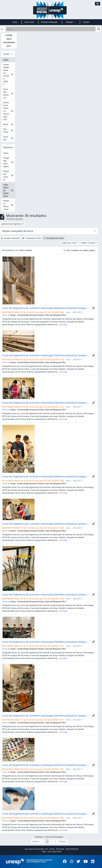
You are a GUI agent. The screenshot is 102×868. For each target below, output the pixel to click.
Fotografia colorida (9, 175)
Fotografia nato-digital (9, 162)
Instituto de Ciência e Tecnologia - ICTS (9, 111)
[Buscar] (51, 29)
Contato (86, 22)
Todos (6, 60)
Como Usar (29, 22)
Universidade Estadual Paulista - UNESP (9, 74)
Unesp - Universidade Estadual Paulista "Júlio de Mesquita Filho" (38, 315)
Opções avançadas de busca (18, 231)
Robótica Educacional (9, 205)
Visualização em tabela (54, 238)
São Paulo (9, 131)
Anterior (36, 841)
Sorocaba (9, 138)
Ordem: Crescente (89, 243)
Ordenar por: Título (69, 243)
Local (6, 54)
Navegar (70, 22)
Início (15, 22)
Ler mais (63, 325)
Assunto (8, 147)
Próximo (62, 841)
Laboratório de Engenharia (9, 190)
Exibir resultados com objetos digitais (79, 250)
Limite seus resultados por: (9, 41)
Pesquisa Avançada (49, 22)
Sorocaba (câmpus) (9, 93)
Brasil (9, 125)
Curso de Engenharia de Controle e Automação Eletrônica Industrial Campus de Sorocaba (46, 308)
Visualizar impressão (10, 238)
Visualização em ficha (32, 238)
